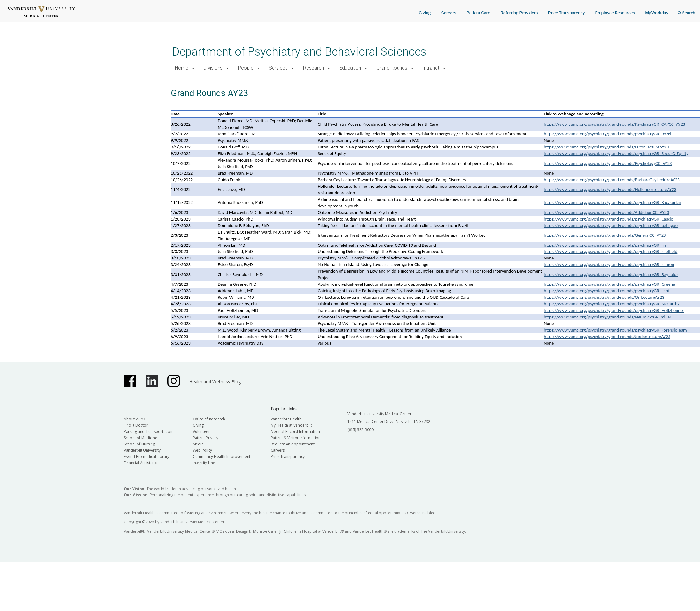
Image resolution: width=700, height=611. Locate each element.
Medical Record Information (295, 432)
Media (198, 444)
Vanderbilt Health (286, 419)
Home (182, 68)
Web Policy (202, 450)
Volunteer (201, 432)
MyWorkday (657, 13)
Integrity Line (204, 463)
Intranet (431, 68)
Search (687, 11)
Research (314, 68)
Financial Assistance (141, 463)
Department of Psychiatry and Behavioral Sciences (299, 52)
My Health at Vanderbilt (291, 425)
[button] (193, 68)
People (246, 68)
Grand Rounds (392, 68)
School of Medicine (140, 438)
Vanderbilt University (142, 450)
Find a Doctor (136, 425)
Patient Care (478, 13)
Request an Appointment (293, 444)
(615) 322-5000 (360, 430)
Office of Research (209, 419)
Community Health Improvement (222, 456)
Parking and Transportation (148, 432)
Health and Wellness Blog (215, 382)
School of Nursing (139, 444)
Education (350, 68)
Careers (449, 13)
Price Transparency (567, 13)
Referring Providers (519, 13)
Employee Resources (615, 13)
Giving (425, 13)
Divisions (213, 68)
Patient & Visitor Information (296, 438)
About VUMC (135, 419)
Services (278, 68)
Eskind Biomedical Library (147, 456)
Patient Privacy (205, 438)
